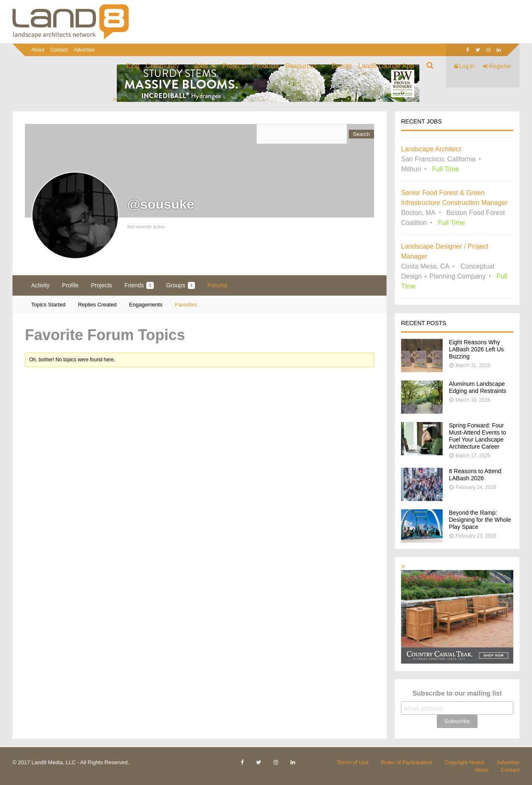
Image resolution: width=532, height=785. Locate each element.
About (38, 50)
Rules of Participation (407, 762)
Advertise (84, 50)
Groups (181, 285)
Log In (464, 66)
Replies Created (97, 305)
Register (497, 66)
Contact (59, 50)
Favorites (186, 305)
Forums (217, 285)
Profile (70, 285)
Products (266, 66)
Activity (40, 285)
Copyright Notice (465, 762)
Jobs (201, 66)
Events (342, 66)
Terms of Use (353, 762)
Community (163, 66)
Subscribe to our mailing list (457, 693)
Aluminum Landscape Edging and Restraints (478, 387)
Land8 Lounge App (386, 66)
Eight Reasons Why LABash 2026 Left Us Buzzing (476, 349)
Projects (234, 66)
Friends (139, 285)
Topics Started (48, 305)
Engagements (146, 305)
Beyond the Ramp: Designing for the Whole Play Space (480, 520)
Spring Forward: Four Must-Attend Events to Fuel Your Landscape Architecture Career (478, 436)
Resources (301, 66)
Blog (133, 66)
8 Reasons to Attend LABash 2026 (475, 475)
